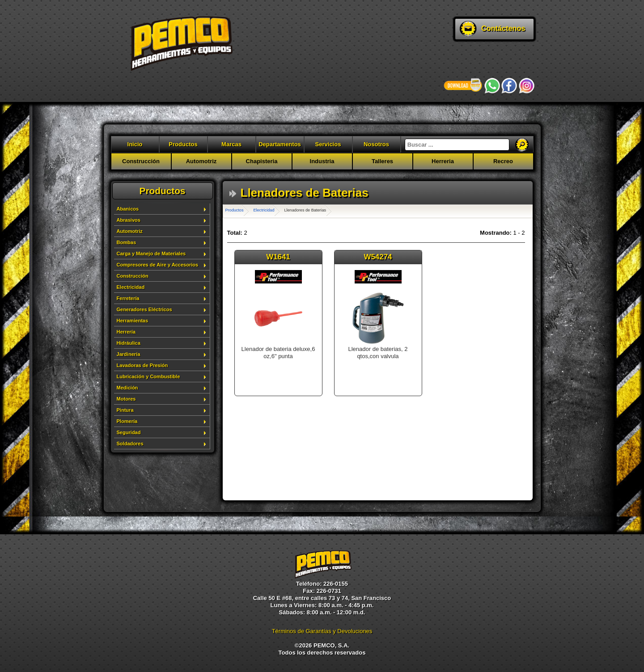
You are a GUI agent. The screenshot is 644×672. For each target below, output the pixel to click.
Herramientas (133, 321)
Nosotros (376, 144)
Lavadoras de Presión (142, 365)
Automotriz (201, 161)
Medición (127, 388)
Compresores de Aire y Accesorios (158, 265)
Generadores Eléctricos (144, 309)
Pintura (125, 410)
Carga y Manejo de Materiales (151, 254)
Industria (322, 161)
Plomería (127, 421)
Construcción (141, 161)
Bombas (127, 242)
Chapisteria (262, 161)
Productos (183, 144)
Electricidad (131, 287)
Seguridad (129, 432)
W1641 (278, 257)
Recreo (503, 161)
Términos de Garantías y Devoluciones (322, 631)
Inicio (135, 144)
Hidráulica (129, 343)
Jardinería (129, 354)
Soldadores (130, 444)
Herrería (126, 332)
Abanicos (128, 209)
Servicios (328, 144)
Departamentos (280, 144)
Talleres (382, 161)
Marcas (231, 144)
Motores (126, 399)
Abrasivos (129, 220)
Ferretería (128, 298)
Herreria (443, 161)
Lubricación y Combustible (148, 376)
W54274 (378, 257)
